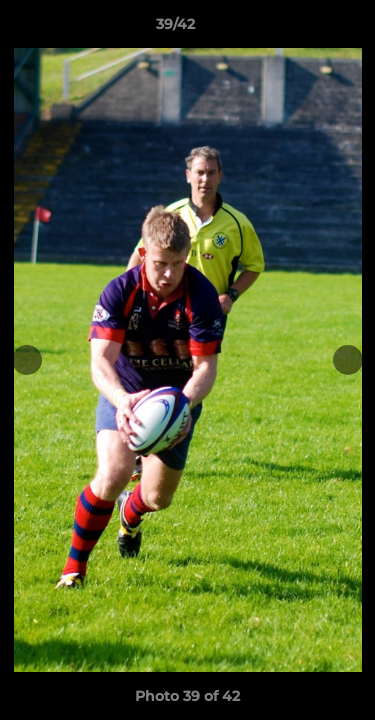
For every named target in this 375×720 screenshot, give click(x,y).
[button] (303, 29)
